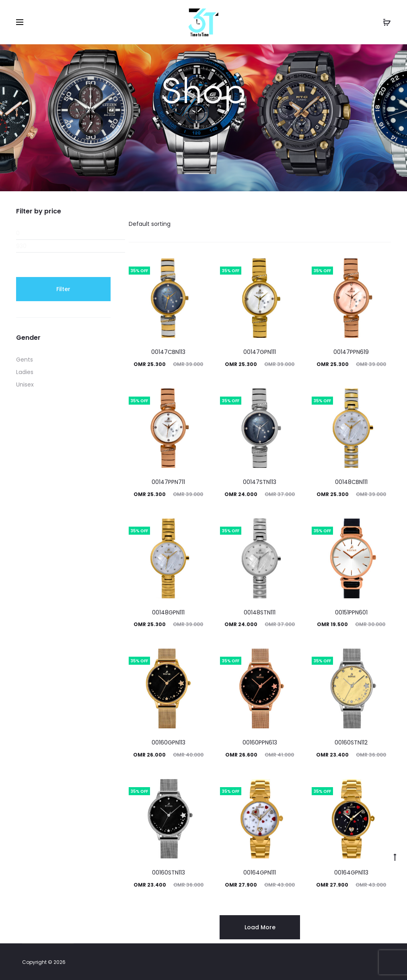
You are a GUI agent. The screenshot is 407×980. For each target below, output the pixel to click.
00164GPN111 (260, 872)
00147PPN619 (351, 352)
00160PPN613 (260, 742)
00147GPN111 (260, 352)
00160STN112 (351, 742)
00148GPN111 (168, 612)
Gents (25, 360)
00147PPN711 (168, 482)
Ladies (25, 372)
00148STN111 (260, 612)
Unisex (25, 385)
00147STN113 (260, 482)
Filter (63, 289)
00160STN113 (169, 872)
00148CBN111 (351, 482)
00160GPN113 (169, 742)
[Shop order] (166, 224)
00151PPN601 (351, 612)
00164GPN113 (351, 872)
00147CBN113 (168, 352)
